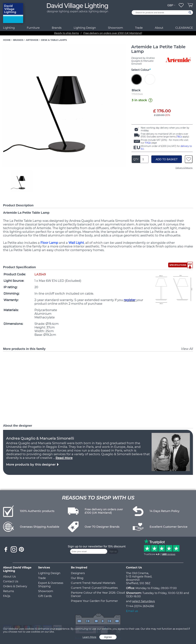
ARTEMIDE (32, 40)
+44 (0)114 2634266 (141, 606)
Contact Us (11, 581)
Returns (8, 591)
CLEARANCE (184, 28)
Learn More (89, 637)
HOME (7, 40)
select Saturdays (143, 601)
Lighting (9, 28)
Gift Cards (45, 596)
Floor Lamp (49, 243)
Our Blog (77, 578)
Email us (132, 611)
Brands (57, 28)
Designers (78, 573)
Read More (64, 458)
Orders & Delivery (15, 586)
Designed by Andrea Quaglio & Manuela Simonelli (143, 61)
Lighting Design (49, 573)
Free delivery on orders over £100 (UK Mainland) (113, 33)
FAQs (148, 143)
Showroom (115, 28)
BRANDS (18, 40)
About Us (9, 577)
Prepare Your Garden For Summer (94, 601)
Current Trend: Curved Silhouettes (94, 588)
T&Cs (179, 137)
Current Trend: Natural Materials (93, 583)
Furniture (33, 28)
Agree (108, 637)
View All (187, 349)
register (130, 300)
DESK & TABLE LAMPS (54, 40)
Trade (42, 578)
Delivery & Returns (184, 168)
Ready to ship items (66, 33)
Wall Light (76, 243)
